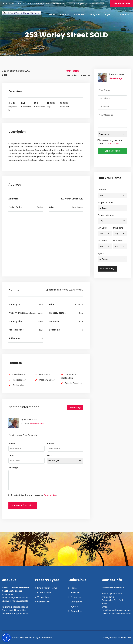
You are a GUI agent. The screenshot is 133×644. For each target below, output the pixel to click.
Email (11, 456)
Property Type (105, 202)
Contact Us (123, 14)
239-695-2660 (122, 4)
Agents (109, 14)
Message (13, 468)
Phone (50, 444)
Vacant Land (44, 597)
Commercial (44, 602)
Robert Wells (30, 420)
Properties (79, 14)
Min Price (102, 241)
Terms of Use (50, 495)
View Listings (75, 408)
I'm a (50, 456)
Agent (101, 253)
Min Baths (118, 228)
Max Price (118, 241)
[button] (6, 638)
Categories (95, 14)
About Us (64, 14)
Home (52, 14)
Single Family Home (47, 588)
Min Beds (102, 228)
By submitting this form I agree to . (32, 495)
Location (102, 190)
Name (12, 444)
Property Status (106, 215)
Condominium (44, 593)
